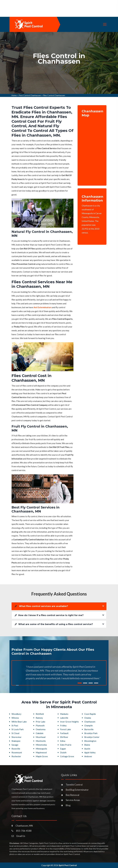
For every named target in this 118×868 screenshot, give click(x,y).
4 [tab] (96, 683)
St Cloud (15, 733)
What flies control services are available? (41, 606)
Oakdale (40, 733)
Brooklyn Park (91, 733)
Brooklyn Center (92, 737)
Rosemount (17, 752)
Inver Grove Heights (69, 722)
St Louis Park (18, 729)
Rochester (16, 756)
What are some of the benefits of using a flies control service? (54, 624)
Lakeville (64, 718)
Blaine (87, 745)
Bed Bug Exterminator (77, 790)
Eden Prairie (66, 745)
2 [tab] (85, 683)
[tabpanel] (59, 63)
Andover (88, 756)
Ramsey (39, 718)
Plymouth (40, 725)
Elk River (64, 737)
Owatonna (41, 729)
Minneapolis (41, 749)
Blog (68, 805)
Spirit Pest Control (68, 865)
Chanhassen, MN (24, 826)
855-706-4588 (24, 831)
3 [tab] (91, 683)
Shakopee (16, 741)
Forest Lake (65, 729)
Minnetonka (41, 745)
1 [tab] (80, 683)
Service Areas (73, 800)
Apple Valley (90, 752)
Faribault (64, 733)
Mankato (64, 714)
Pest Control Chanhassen (30, 95)
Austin (87, 749)
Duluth (63, 752)
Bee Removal (72, 795)
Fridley (63, 725)
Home (14, 95)
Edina (63, 741)
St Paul (15, 725)
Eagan (63, 749)
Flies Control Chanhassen (54, 95)
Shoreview (16, 737)
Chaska (88, 718)
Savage (15, 745)
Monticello (41, 741)
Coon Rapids (90, 714)
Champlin (88, 725)
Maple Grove (42, 756)
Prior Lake (41, 722)
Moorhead (41, 737)
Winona (15, 718)
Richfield (40, 714)
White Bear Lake (19, 722)
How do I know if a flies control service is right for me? (49, 615)
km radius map (92, 149)
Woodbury (16, 714)
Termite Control (74, 785)
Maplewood (41, 752)
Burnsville (89, 729)
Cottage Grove (67, 756)
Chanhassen (90, 722)
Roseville (16, 749)
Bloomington (90, 741)
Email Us (21, 836)
